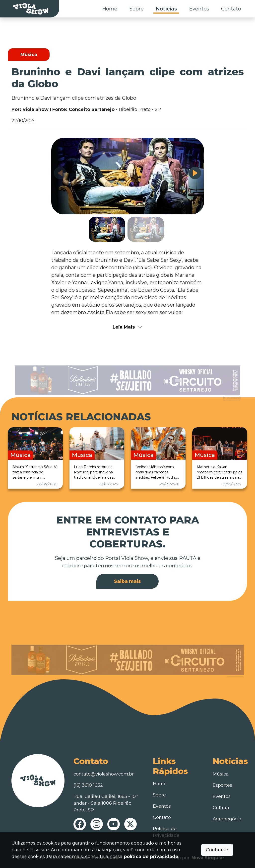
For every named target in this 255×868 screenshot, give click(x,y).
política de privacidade (151, 857)
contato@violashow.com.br (104, 774)
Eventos (199, 9)
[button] (195, 173)
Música (221, 774)
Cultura (221, 808)
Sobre (136, 9)
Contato (231, 9)
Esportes (222, 785)
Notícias (166, 9)
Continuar (217, 850)
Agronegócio (227, 819)
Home (110, 9)
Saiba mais (127, 581)
